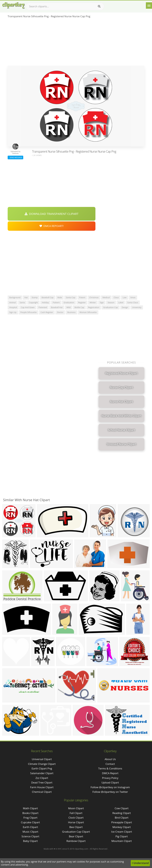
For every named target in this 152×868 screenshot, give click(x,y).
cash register (47, 312)
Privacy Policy (110, 778)
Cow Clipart (122, 808)
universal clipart (42, 759)
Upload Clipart (110, 782)
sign (102, 302)
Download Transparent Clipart (52, 214)
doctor (60, 312)
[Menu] (149, 5)
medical (106, 297)
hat (26, 297)
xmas (133, 297)
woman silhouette (88, 312)
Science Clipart (30, 836)
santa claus (133, 302)
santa (22, 302)
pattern (56, 302)
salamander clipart (42, 773)
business (71, 312)
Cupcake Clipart (30, 822)
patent (82, 297)
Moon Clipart (76, 808)
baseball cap (48, 297)
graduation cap (111, 307)
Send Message (15, 157)
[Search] (99, 6)
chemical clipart (42, 792)
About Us (110, 759)
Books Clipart (30, 813)
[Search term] (65, 6)
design (125, 307)
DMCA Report (110, 773)
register (82, 302)
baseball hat (57, 307)
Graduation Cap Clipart (76, 832)
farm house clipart (42, 787)
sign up (13, 312)
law (124, 297)
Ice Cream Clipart (122, 832)
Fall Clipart (76, 813)
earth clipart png (42, 768)
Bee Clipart (76, 827)
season (111, 302)
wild (69, 307)
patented (43, 307)
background (15, 297)
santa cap (71, 297)
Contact (110, 764)
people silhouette (28, 312)
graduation (69, 302)
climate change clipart (42, 764)
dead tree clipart (42, 782)
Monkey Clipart (122, 827)
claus (116, 297)
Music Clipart (30, 832)
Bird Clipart (122, 818)
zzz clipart (42, 778)
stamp (35, 297)
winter (93, 302)
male (60, 297)
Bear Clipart (76, 836)
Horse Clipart (76, 822)
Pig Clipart (122, 836)
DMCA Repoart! (52, 226)
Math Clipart (30, 808)
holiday (45, 302)
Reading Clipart (122, 813)
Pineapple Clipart (122, 822)
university (137, 307)
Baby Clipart (30, 841)
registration (94, 307)
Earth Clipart (30, 827)
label (121, 302)
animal (13, 302)
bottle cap (79, 307)
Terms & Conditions (110, 768)
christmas (94, 297)
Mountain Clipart (122, 841)
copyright (33, 302)
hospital (13, 307)
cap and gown (28, 307)
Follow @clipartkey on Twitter (110, 792)
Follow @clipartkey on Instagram (110, 787)
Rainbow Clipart (76, 841)
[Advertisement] (76, 43)
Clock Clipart (76, 818)
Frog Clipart (30, 818)
